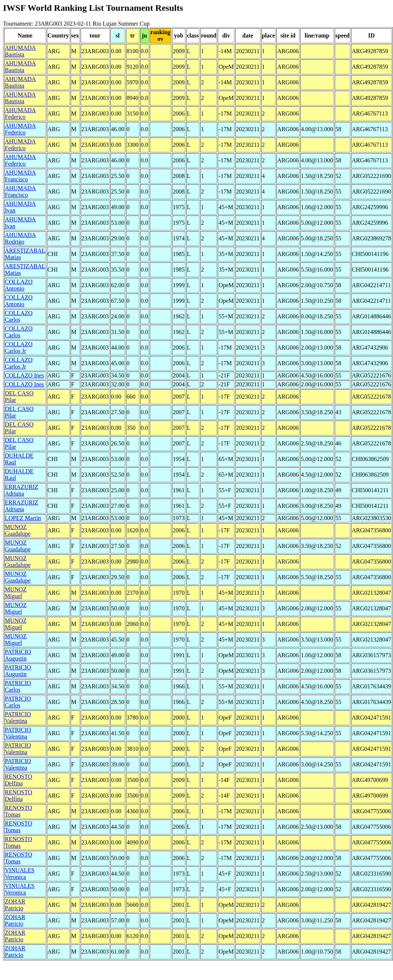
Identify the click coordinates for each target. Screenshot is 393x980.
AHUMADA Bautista (20, 51)
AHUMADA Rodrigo (20, 238)
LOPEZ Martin (23, 518)
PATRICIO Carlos (18, 686)
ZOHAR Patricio (15, 905)
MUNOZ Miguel (16, 593)
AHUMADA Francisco (20, 176)
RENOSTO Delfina (19, 780)
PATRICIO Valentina (18, 718)
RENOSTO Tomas (19, 811)
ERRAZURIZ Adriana (22, 490)
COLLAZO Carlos (19, 316)
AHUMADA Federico (20, 113)
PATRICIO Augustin (18, 655)
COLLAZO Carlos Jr (19, 348)
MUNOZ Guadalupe (18, 530)
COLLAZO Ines (24, 375)
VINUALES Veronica (20, 874)
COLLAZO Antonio (19, 285)
